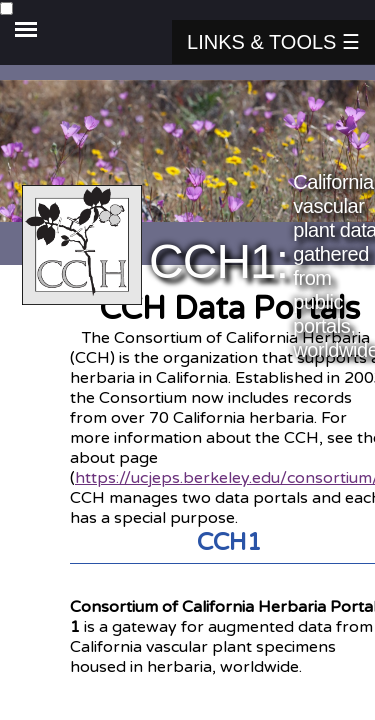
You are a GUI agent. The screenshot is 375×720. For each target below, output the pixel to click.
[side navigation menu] (187, 10)
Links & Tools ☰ (273, 42)
